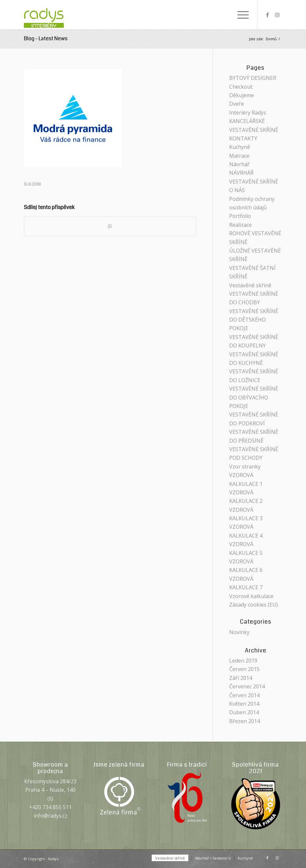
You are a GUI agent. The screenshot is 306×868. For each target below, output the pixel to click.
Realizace (240, 225)
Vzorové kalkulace (251, 596)
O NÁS (237, 190)
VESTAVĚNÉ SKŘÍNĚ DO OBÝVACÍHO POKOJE (254, 397)
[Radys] (51, 15)
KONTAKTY (243, 138)
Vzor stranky (245, 467)
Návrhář (239, 164)
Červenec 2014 (247, 686)
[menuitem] (240, 15)
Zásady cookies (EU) (254, 605)
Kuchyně (240, 147)
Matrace (239, 156)
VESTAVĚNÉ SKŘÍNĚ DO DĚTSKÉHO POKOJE (254, 320)
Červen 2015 (244, 669)
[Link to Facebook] (267, 15)
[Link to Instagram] (277, 15)
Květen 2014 (244, 704)
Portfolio (240, 216)
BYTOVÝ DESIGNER (253, 78)
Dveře (237, 104)
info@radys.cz (51, 816)
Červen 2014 (244, 695)
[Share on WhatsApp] (110, 226)
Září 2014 (241, 678)
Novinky (239, 632)
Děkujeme (242, 95)
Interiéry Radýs (248, 113)
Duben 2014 (244, 712)
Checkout (241, 87)
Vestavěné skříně (250, 285)
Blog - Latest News (46, 38)
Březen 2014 (245, 721)
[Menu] (240, 15)
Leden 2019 (243, 661)
